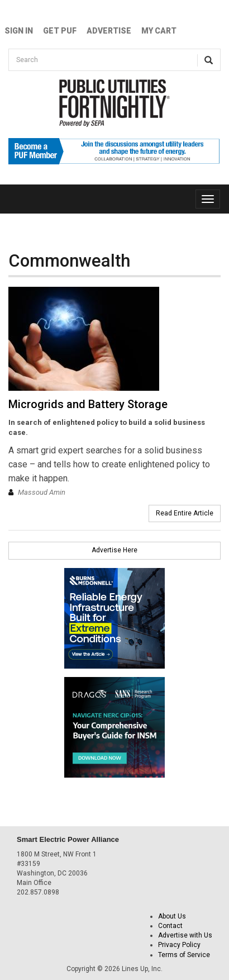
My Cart (159, 31)
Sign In (19, 31)
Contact (170, 926)
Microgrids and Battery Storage (88, 404)
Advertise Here (115, 550)
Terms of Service (184, 955)
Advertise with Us (185, 935)
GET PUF (60, 31)
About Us (172, 916)
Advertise (109, 31)
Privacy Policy (179, 945)
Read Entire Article (185, 513)
